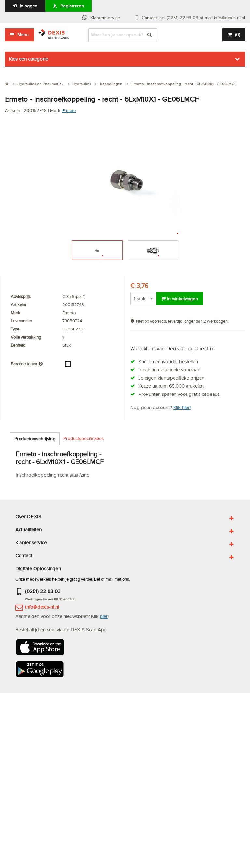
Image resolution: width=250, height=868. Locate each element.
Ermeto (69, 110)
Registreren (72, 6)
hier (104, 616)
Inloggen (29, 6)
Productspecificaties (84, 438)
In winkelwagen (180, 299)
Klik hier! (182, 407)
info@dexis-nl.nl (42, 607)
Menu (23, 35)
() (237, 35)
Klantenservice (105, 18)
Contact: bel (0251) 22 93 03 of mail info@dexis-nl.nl (193, 18)
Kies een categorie (28, 59)
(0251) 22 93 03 (43, 591)
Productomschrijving (35, 439)
